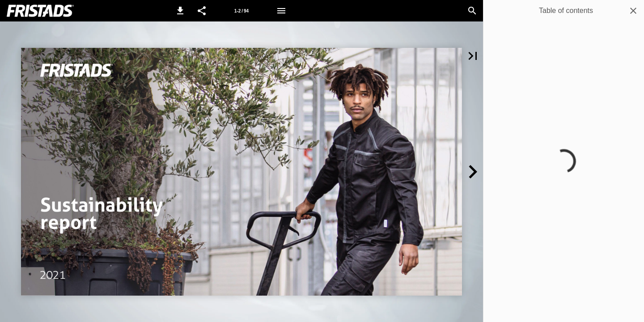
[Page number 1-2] (241, 11)
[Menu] (281, 11)
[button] (180, 11)
